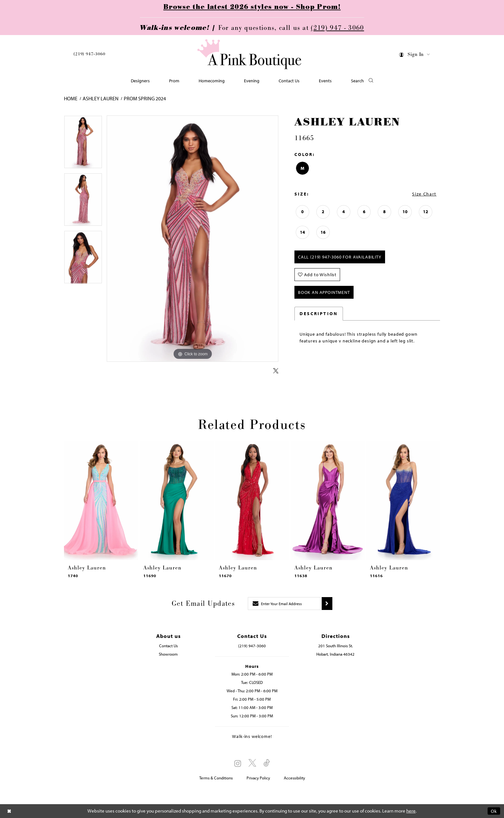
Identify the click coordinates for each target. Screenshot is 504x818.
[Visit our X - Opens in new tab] (252, 763)
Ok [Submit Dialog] (494, 811)
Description (319, 314)
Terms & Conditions (216, 778)
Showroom (168, 654)
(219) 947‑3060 (89, 54)
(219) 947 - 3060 (337, 28)
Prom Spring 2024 (145, 98)
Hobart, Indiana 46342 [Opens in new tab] (335, 654)
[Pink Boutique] (250, 55)
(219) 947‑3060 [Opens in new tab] (252, 646)
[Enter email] (285, 604)
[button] (415, 55)
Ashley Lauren (101, 98)
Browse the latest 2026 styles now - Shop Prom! (252, 7)
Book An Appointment (324, 292)
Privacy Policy (258, 778)
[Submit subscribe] (327, 604)
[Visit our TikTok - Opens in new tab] (267, 763)
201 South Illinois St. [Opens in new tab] (336, 646)
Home (71, 98)
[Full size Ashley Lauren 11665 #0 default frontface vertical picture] (193, 239)
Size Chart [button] (424, 194)
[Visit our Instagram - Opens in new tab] (238, 763)
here (411, 811)
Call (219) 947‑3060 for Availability (340, 257)
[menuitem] (89, 55)
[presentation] (101, 500)
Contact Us (168, 646)
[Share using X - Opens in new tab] (276, 371)
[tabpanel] (83, 144)
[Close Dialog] (9, 811)
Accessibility (294, 778)
